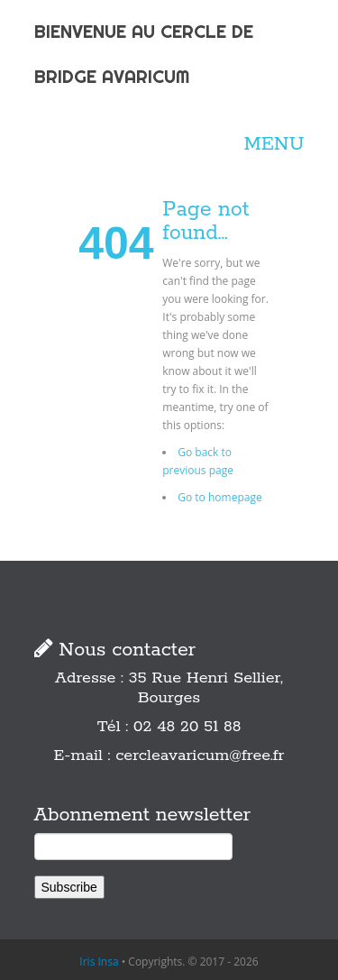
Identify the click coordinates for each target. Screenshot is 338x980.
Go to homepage (219, 497)
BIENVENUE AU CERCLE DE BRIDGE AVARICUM (144, 54)
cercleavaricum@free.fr (200, 756)
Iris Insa (99, 962)
